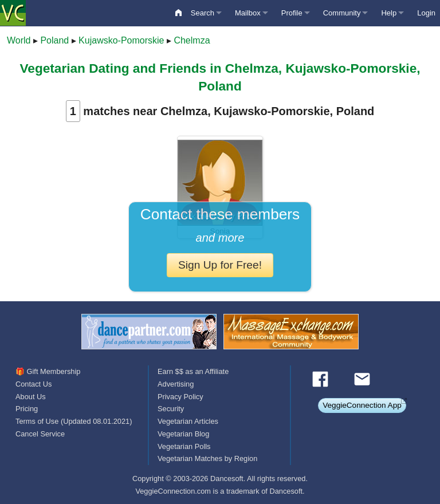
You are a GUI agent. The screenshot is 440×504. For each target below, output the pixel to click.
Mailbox (248, 13)
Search (203, 13)
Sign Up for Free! (220, 265)
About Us (31, 397)
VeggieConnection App (362, 405)
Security (171, 409)
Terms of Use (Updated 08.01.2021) (74, 421)
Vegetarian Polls (184, 446)
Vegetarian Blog (183, 434)
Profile (292, 13)
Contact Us (34, 384)
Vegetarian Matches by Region (207, 458)
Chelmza (192, 40)
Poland (54, 40)
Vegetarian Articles (188, 421)
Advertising (176, 384)
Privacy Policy (180, 397)
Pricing (27, 409)
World (19, 40)
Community (342, 13)
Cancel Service (40, 434)
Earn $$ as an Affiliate (193, 371)
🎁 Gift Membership (48, 371)
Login (426, 13)
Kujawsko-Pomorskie (121, 40)
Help (389, 13)
